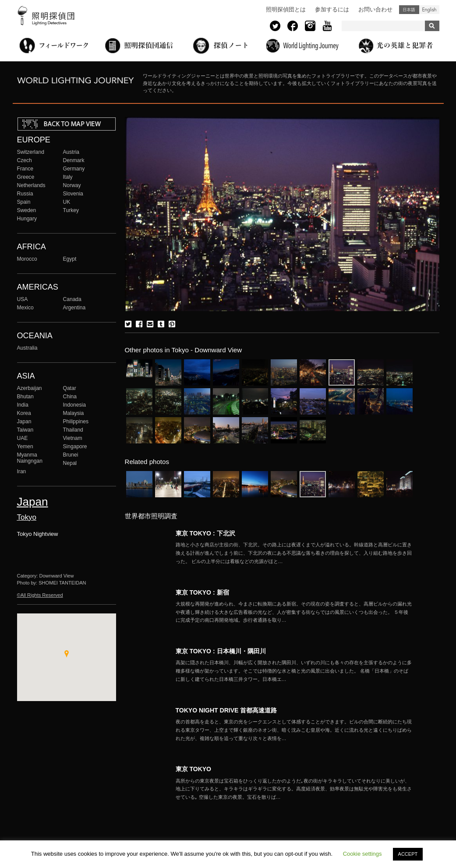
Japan (24, 422)
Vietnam (73, 438)
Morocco (27, 259)
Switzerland (31, 152)
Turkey (71, 210)
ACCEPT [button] (408, 854)
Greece (26, 177)
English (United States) (429, 10)
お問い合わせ (375, 9)
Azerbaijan (30, 388)
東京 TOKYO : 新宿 (202, 592)
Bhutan (25, 397)
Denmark (74, 160)
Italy (68, 177)
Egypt (70, 259)
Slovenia (73, 194)
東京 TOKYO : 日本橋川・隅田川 (221, 651)
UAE (23, 438)
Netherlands (31, 185)
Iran (22, 471)
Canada (72, 299)
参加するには (332, 9)
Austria (71, 152)
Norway (72, 185)
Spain (24, 202)
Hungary (27, 219)
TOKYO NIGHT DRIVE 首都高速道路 (226, 710)
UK (67, 202)
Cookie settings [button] (362, 854)
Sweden (27, 210)
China (70, 397)
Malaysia (74, 413)
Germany (74, 169)
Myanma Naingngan (30, 458)
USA (23, 299)
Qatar (70, 388)
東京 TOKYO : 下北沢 (205, 533)
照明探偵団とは (286, 9)
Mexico (25, 308)
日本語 (409, 10)
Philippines (76, 422)
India (23, 405)
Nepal (70, 463)
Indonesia (74, 405)
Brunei (71, 455)
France (25, 169)
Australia (27, 348)
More (294, 553)
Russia (25, 194)
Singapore (75, 446)
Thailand (73, 430)
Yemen (25, 446)
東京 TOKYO (194, 769)
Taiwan (25, 430)
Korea (24, 413)
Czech (25, 160)
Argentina (74, 308)
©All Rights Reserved (40, 595)
